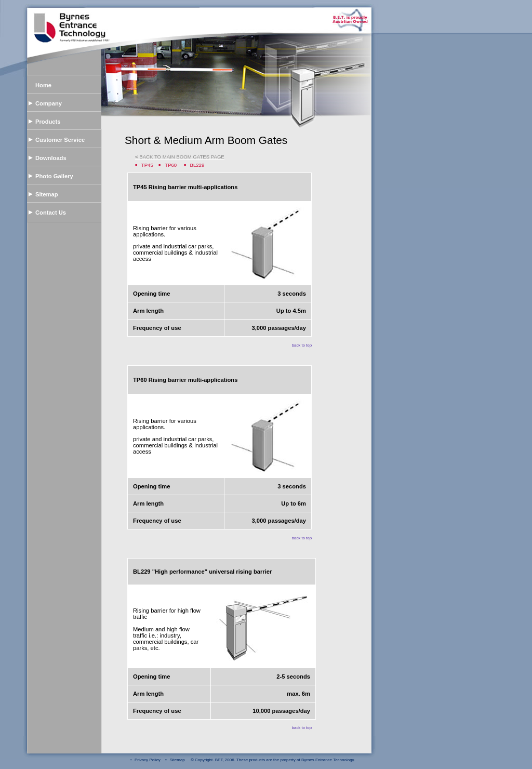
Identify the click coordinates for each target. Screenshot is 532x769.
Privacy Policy (148, 760)
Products (48, 122)
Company (49, 103)
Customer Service (60, 140)
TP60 (171, 165)
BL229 (197, 165)
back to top (302, 345)
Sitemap (47, 194)
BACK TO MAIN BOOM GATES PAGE (180, 157)
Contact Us (51, 213)
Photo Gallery (54, 176)
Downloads (51, 158)
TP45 (147, 165)
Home (43, 85)
